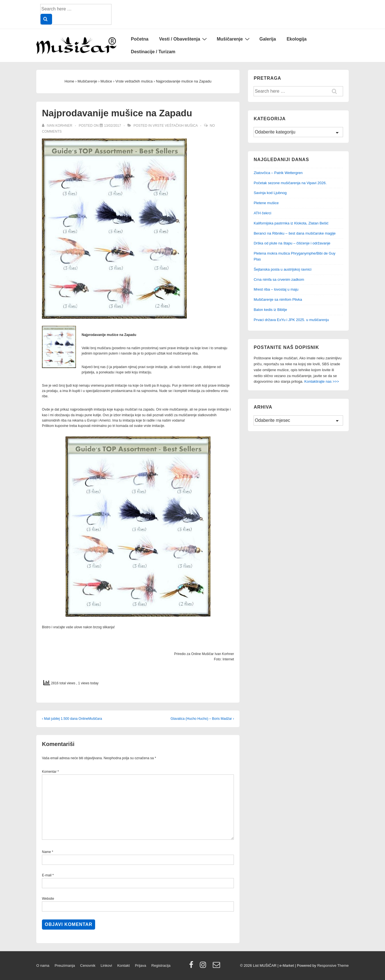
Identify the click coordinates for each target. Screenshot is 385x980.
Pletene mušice (266, 203)
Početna (140, 39)
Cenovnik (88, 965)
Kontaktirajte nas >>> (322, 381)
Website (48, 899)
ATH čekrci (262, 213)
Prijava (140, 965)
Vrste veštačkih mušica (175, 126)
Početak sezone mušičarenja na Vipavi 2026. (290, 183)
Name (46, 852)
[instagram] (204, 967)
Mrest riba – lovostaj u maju (276, 289)
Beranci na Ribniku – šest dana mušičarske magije (295, 233)
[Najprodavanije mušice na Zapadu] (113, 126)
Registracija (161, 965)
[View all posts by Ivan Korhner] (58, 126)
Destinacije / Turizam (153, 52)
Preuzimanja (65, 965)
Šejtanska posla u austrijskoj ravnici (282, 269)
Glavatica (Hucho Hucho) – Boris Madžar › (202, 719)
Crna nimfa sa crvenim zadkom (279, 279)
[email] (217, 967)
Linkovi (106, 965)
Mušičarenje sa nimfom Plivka (278, 299)
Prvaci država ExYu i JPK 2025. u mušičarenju (291, 320)
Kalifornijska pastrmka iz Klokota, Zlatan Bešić (291, 223)
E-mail (47, 875)
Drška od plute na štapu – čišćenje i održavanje (292, 243)
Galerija (268, 39)
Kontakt (124, 965)
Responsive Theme (333, 965)
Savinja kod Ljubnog (270, 193)
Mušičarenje (234, 39)
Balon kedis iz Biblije (270, 310)
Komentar (50, 772)
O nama (43, 965)
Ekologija (296, 39)
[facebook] (192, 967)
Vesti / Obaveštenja (184, 39)
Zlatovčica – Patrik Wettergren (278, 173)
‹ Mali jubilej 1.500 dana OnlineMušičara (72, 719)
